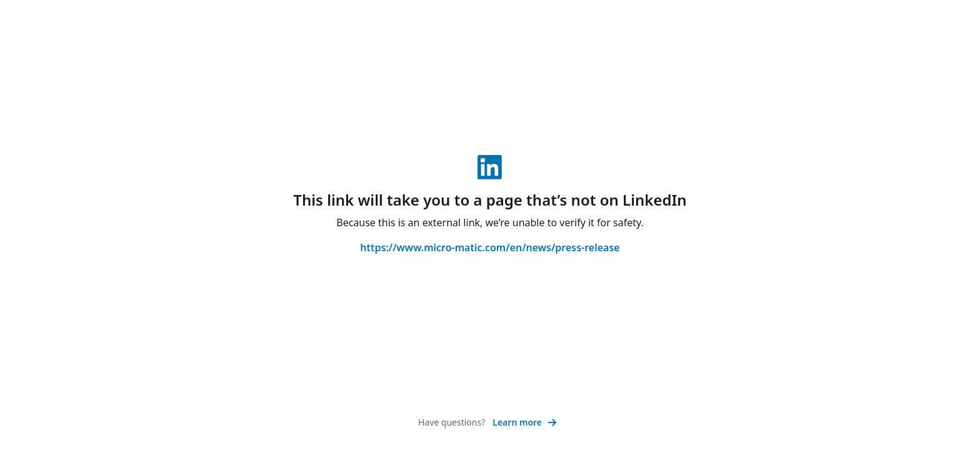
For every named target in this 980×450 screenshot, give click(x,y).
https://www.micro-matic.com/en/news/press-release (490, 247)
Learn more (525, 422)
